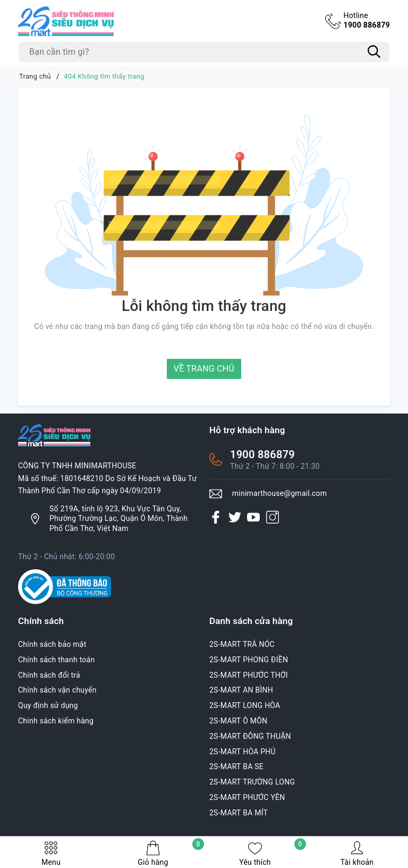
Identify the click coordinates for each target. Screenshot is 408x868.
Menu (51, 853)
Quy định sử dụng (48, 705)
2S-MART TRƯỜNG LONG (252, 782)
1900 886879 (365, 20)
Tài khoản (357, 853)
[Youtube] (253, 517)
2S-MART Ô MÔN (238, 721)
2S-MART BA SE (236, 766)
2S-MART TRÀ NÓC (242, 644)
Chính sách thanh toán (56, 660)
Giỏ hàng (171, 853)
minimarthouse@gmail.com (280, 493)
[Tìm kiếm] (374, 52)
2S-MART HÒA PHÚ (243, 752)
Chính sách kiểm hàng (56, 721)
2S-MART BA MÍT (239, 813)
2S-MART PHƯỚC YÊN (247, 797)
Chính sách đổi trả (49, 675)
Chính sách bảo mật (52, 644)
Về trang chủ (204, 369)
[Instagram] (273, 517)
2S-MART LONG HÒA (245, 705)
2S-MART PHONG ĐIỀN (249, 660)
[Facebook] (216, 517)
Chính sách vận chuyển (57, 690)
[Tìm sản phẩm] (204, 52)
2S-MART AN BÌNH (241, 690)
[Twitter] (235, 517)
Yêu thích (273, 853)
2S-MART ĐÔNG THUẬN (250, 736)
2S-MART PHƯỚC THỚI (249, 675)
